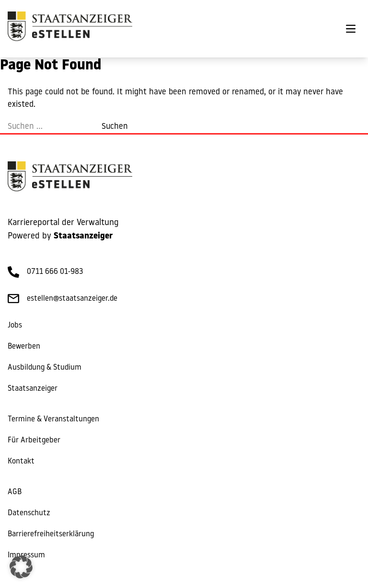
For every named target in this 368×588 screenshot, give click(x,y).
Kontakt (21, 462)
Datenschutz (29, 513)
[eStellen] (70, 29)
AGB (15, 492)
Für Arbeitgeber (34, 441)
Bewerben (24, 347)
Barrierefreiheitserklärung (51, 534)
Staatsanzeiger (33, 389)
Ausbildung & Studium (45, 368)
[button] (21, 567)
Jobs (15, 326)
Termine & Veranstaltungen (53, 419)
